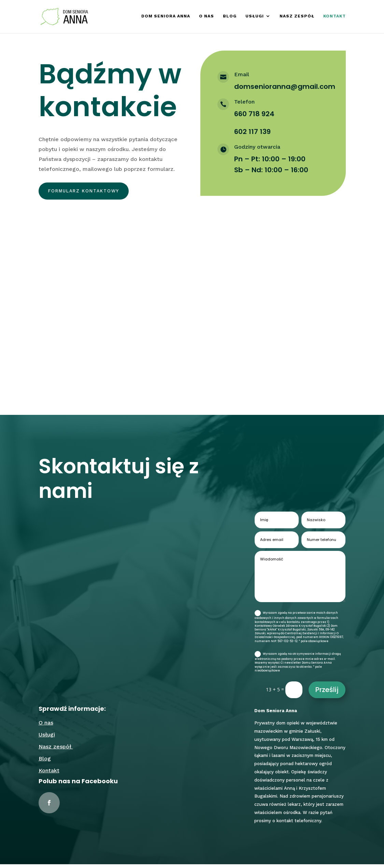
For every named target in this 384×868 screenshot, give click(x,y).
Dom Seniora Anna (166, 17)
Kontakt (335, 17)
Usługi (255, 17)
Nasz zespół (297, 17)
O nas (207, 17)
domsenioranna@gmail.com (285, 86)
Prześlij (327, 693)
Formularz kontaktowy (91, 192)
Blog (230, 17)
